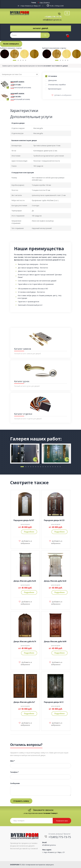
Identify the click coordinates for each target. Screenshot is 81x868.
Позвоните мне (62, 821)
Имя (13, 761)
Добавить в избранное (63, 95)
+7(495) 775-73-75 (53, 17)
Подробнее (29, 532)
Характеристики (24, 111)
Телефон (14, 772)
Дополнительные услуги (31, 117)
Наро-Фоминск (45, 2)
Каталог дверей (40, 28)
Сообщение (15, 783)
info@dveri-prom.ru (52, 20)
